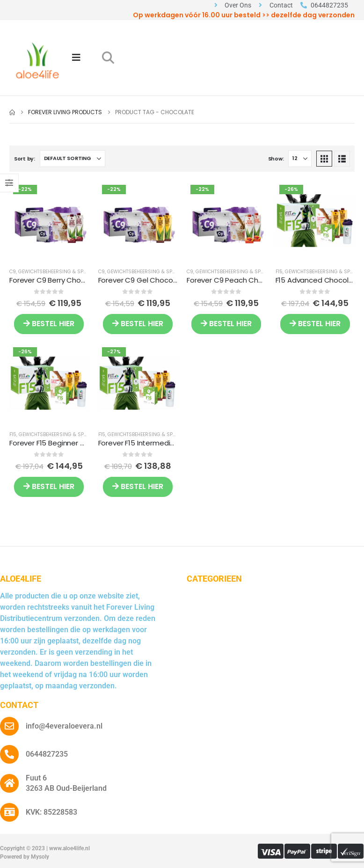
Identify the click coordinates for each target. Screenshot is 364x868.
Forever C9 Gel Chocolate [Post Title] (142, 280)
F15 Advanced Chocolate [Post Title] (318, 280)
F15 (279, 272)
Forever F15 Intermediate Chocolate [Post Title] (160, 443)
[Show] (300, 159)
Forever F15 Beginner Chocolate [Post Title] (63, 443)
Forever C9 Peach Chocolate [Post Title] (236, 280)
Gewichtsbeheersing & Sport (55, 272)
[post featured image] (49, 221)
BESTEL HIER (49, 324)
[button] (108, 58)
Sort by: (25, 159)
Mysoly (40, 857)
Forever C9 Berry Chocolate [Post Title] (56, 280)
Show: (276, 159)
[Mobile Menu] (76, 58)
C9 (13, 272)
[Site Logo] (37, 60)
